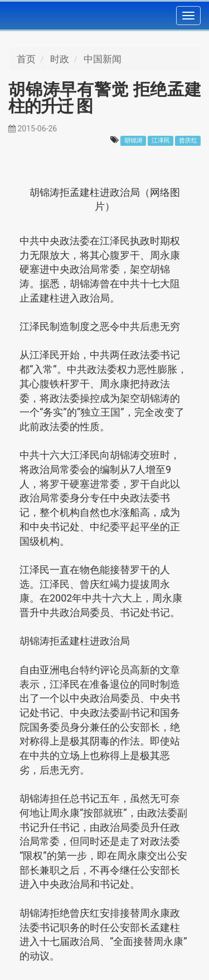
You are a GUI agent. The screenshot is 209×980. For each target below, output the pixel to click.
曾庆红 (188, 141)
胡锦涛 (133, 141)
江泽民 (161, 141)
